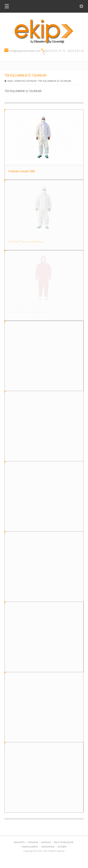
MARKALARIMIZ (30, 847)
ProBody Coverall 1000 (22, 171)
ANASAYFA (19, 842)
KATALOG (46, 842)
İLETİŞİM (62, 847)
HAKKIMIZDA (48, 847)
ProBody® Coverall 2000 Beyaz (26, 242)
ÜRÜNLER (33, 842)
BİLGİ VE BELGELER (64, 842)
